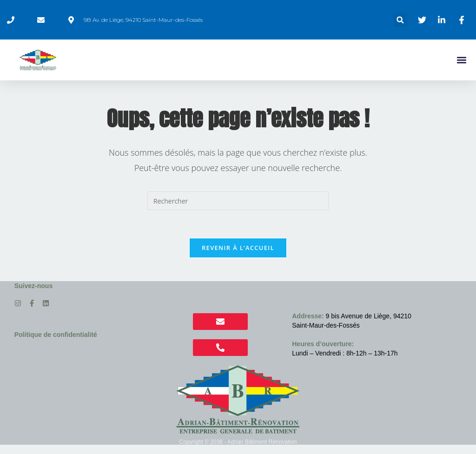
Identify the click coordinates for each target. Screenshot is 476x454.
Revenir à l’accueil (238, 248)
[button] (400, 20)
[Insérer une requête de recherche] (238, 201)
